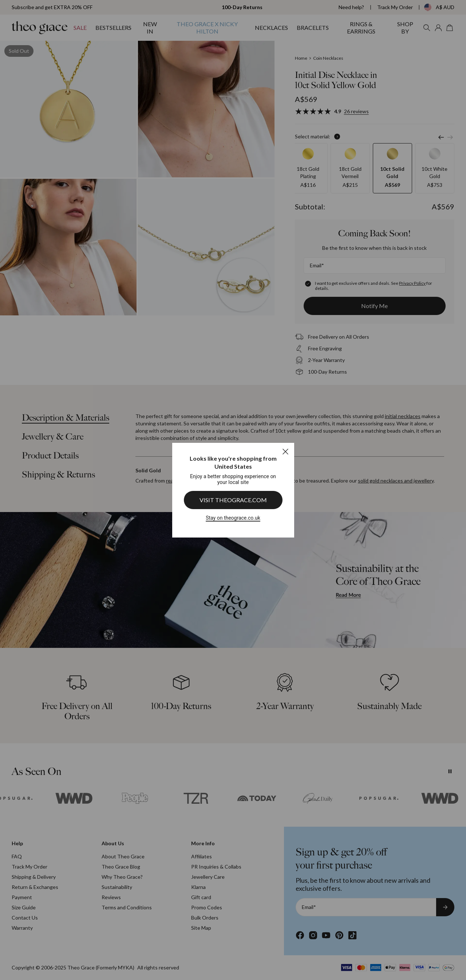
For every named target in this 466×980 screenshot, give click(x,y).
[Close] (285, 452)
